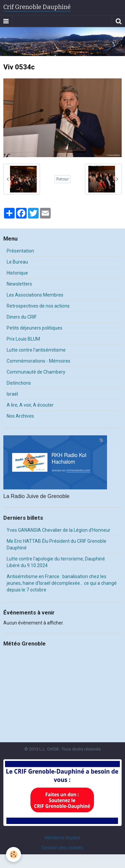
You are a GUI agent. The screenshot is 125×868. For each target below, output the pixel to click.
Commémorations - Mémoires (38, 361)
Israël (12, 394)
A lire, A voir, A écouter (30, 405)
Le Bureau (17, 262)
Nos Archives (20, 416)
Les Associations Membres (35, 295)
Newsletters (19, 284)
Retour (62, 179)
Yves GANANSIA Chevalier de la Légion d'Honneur (58, 530)
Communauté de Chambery (36, 372)
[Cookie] (13, 854)
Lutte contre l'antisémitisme (36, 350)
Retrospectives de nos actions (38, 306)
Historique (17, 273)
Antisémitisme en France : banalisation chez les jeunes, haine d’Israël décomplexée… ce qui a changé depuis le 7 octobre (62, 583)
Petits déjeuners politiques (34, 328)
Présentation (20, 251)
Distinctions (19, 383)
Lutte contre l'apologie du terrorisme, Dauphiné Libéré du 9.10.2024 (56, 562)
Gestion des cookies (62, 848)
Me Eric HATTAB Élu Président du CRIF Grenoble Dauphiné (56, 544)
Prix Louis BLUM (23, 339)
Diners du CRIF (22, 317)
